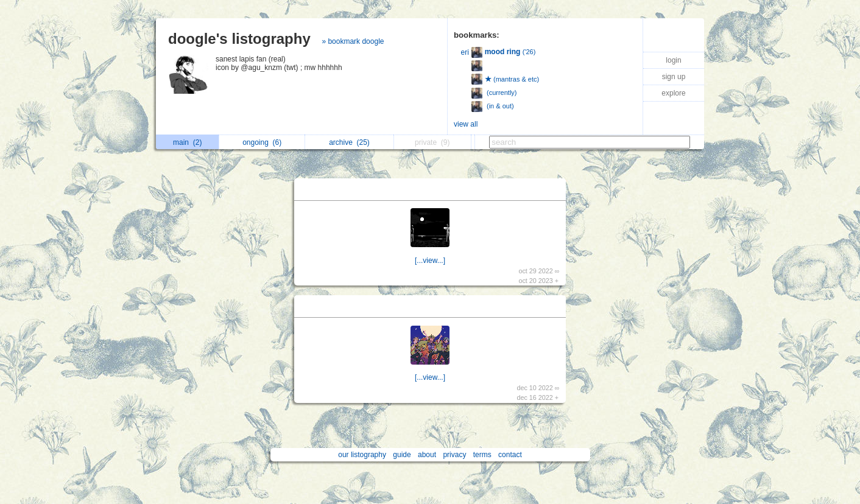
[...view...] (430, 261)
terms (482, 455)
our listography (362, 455)
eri (465, 52)
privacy (454, 455)
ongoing (262, 142)
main (187, 142)
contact (510, 455)
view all (466, 124)
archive (349, 142)
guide (402, 455)
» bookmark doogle (353, 41)
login (673, 60)
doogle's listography (239, 39)
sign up (674, 77)
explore (673, 93)
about (427, 455)
